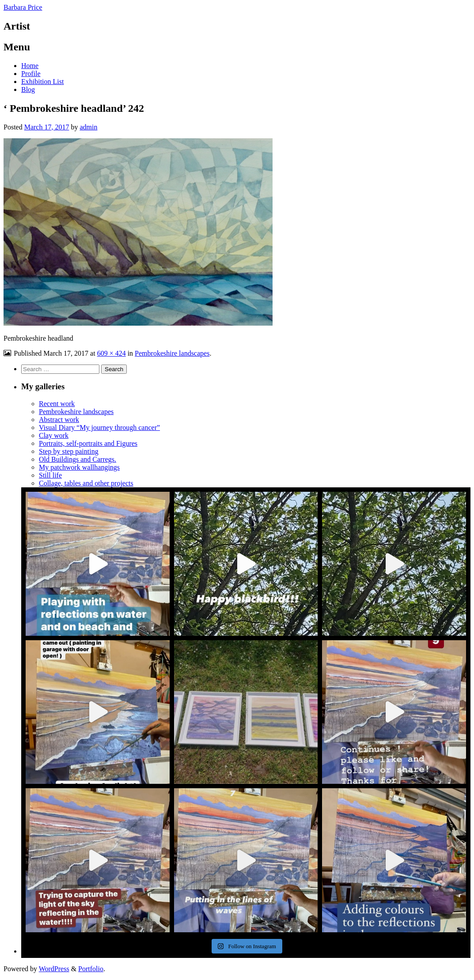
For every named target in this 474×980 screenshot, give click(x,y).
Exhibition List (42, 82)
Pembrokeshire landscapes (172, 353)
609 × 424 (112, 353)
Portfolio (91, 969)
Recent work (57, 404)
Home (30, 66)
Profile (31, 74)
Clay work (54, 435)
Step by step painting (69, 451)
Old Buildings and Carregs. (78, 459)
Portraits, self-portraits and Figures (88, 443)
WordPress (54, 969)
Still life (50, 475)
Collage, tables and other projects (86, 483)
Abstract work (59, 420)
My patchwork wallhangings (79, 467)
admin (88, 127)
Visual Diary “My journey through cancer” (99, 427)
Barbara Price (23, 7)
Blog (28, 89)
